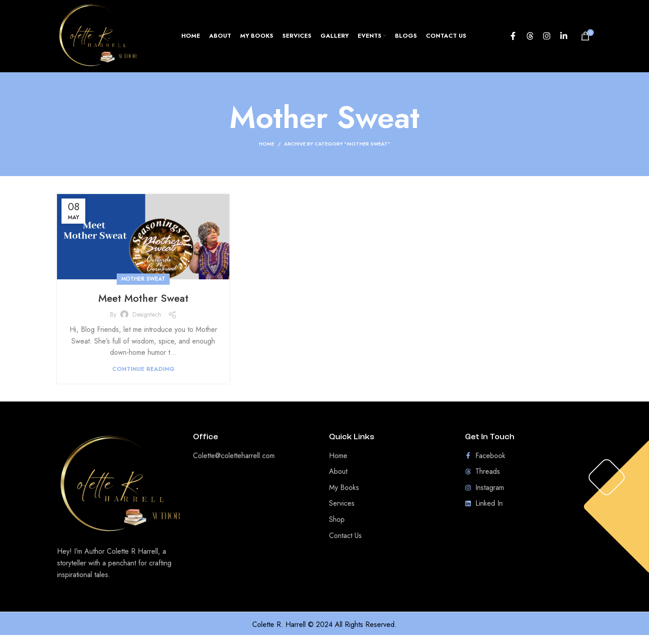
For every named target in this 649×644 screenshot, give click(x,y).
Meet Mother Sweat (143, 307)
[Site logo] (103, 40)
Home (267, 153)
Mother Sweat (143, 288)
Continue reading (143, 378)
